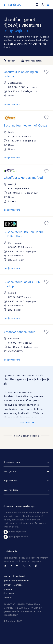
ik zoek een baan (12, 462)
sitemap (8, 597)
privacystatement (13, 585)
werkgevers (10, 471)
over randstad (11, 490)
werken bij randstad (14, 576)
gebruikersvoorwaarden (16, 580)
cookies (8, 589)
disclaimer (9, 593)
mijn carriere (10, 480)
